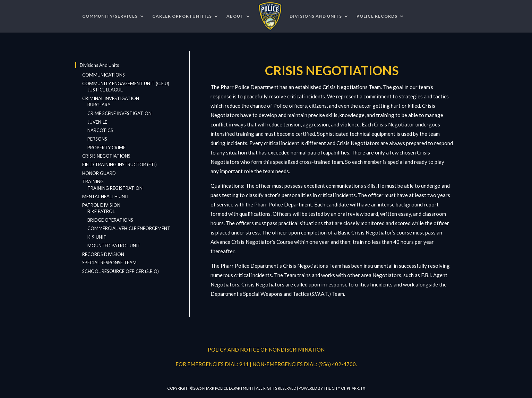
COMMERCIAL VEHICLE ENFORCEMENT (129, 228)
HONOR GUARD (99, 173)
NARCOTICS (100, 130)
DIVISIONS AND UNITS (316, 16)
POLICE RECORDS (377, 16)
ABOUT (235, 16)
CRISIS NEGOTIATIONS (106, 156)
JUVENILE (97, 122)
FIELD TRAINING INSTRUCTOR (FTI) (119, 165)
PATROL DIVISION (101, 205)
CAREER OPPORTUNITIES (182, 16)
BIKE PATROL (101, 211)
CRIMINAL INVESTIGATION (111, 98)
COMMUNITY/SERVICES (110, 16)
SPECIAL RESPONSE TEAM (109, 263)
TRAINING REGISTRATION (115, 188)
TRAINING (93, 182)
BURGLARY (99, 105)
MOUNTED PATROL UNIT (114, 246)
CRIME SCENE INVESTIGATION (119, 113)
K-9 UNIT (97, 237)
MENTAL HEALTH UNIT (106, 196)
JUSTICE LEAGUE (105, 90)
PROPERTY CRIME (106, 148)
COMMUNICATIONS (104, 75)
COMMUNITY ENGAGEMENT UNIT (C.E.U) (126, 83)
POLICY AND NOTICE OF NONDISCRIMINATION (266, 350)
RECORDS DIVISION (103, 254)
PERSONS (97, 139)
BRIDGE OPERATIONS (110, 220)
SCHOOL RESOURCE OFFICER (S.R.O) (121, 271)
